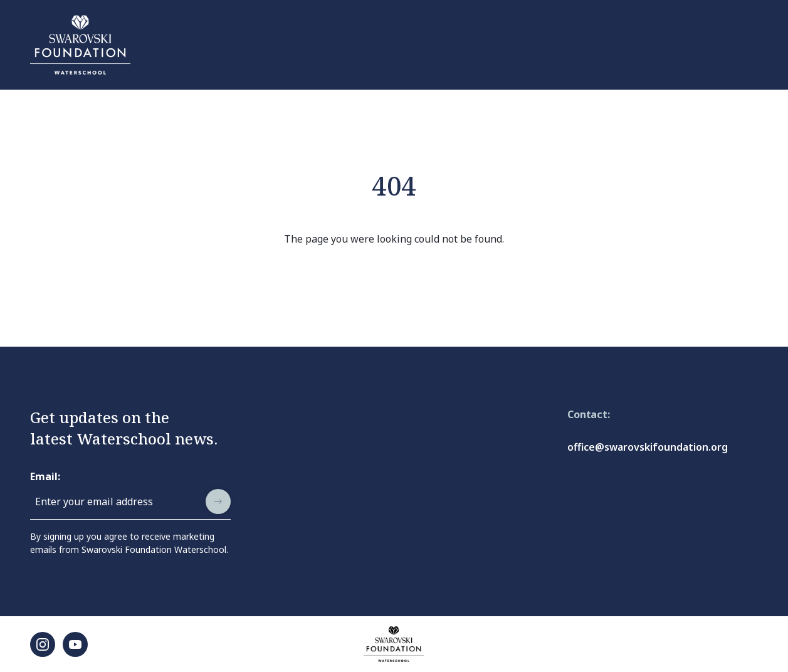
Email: (45, 476)
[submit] (218, 501)
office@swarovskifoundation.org (648, 447)
